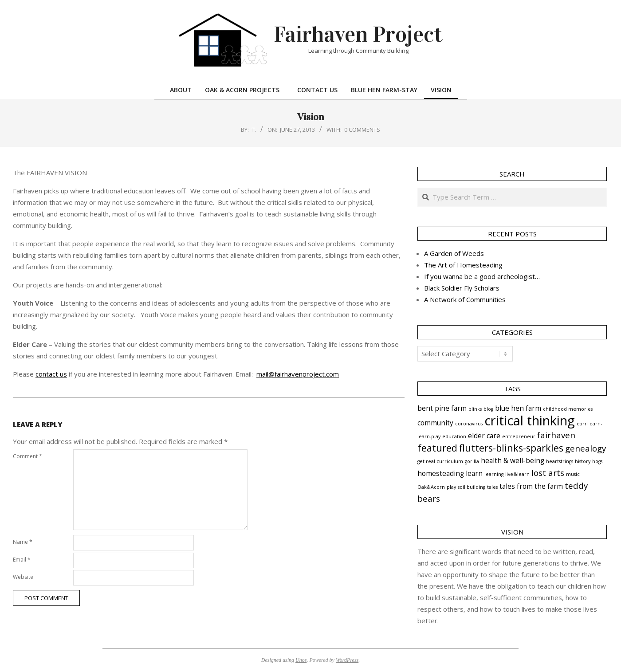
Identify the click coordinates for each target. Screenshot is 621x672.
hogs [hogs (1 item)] (597, 461)
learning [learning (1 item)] (494, 474)
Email (22, 560)
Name (23, 542)
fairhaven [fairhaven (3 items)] (556, 435)
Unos (301, 660)
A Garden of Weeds (454, 253)
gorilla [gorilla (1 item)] (472, 461)
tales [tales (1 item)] (492, 487)
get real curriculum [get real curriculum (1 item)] (440, 461)
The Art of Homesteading (463, 265)
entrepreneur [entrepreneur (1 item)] (519, 436)
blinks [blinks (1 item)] (475, 409)
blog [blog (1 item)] (488, 409)
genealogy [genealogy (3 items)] (586, 448)
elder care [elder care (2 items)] (484, 436)
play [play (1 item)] (451, 487)
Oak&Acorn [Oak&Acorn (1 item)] (431, 487)
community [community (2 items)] (435, 423)
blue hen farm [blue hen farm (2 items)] (518, 408)
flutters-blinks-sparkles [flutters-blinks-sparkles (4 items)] (511, 448)
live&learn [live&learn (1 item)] (517, 474)
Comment (28, 456)
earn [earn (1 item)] (582, 424)
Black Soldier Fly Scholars (462, 288)
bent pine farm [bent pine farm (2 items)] (442, 408)
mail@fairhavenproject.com (298, 374)
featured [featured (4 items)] (437, 448)
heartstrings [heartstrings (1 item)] (560, 461)
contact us (51, 374)
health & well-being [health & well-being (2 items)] (513, 460)
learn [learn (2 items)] (474, 473)
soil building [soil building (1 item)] (472, 487)
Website (23, 577)
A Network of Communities (465, 299)
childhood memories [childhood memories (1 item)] (568, 409)
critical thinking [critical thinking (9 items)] (530, 420)
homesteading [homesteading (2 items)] (441, 473)
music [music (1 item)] (573, 474)
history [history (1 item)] (583, 461)
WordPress (347, 660)
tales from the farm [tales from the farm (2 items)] (531, 486)
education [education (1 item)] (454, 436)
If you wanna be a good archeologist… (482, 276)
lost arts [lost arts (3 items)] (548, 473)
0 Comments (362, 130)
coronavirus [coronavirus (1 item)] (469, 424)
